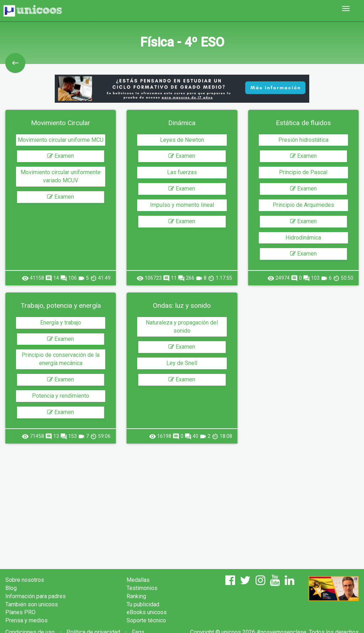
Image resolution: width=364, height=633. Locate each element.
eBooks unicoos (147, 612)
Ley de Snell (182, 363)
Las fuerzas (182, 172)
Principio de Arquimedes (303, 205)
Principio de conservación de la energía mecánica (61, 359)
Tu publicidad (143, 604)
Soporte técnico (146, 620)
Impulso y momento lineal (182, 205)
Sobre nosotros (25, 580)
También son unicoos (32, 604)
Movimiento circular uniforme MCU (61, 140)
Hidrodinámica (303, 238)
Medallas (138, 580)
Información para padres (36, 596)
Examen (61, 156)
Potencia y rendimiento (61, 396)
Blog (11, 588)
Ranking (136, 596)
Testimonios (142, 588)
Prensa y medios (26, 620)
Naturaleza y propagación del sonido (182, 327)
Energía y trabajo (61, 323)
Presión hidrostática (303, 140)
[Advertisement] (182, 500)
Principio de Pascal (303, 172)
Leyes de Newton (182, 140)
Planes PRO (20, 612)
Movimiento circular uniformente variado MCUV (61, 176)
